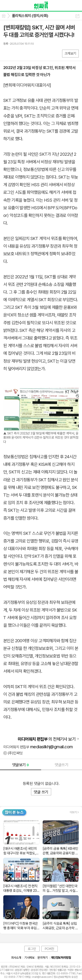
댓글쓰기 (61, 765)
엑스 (16, 53)
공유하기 (78, 16)
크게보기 (70, 53)
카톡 (25, 53)
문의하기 (42, 958)
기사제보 (29, 958)
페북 (7, 53)
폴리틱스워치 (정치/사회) (30, 16)
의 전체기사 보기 (47, 739)
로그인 (32, 949)
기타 (33, 53)
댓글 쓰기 (41, 792)
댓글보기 (21, 765)
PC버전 (50, 949)
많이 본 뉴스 (14, 812)
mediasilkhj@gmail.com (51, 747)
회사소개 (16, 958)
